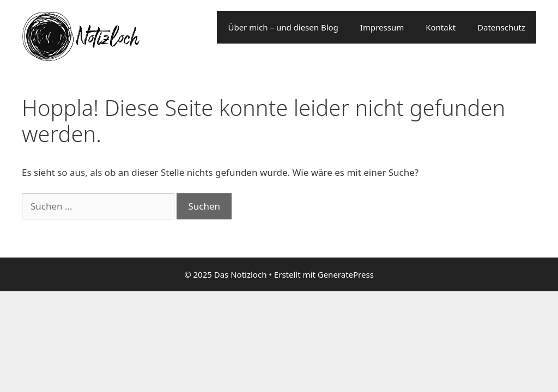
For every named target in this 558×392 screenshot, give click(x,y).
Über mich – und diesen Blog (283, 27)
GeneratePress (346, 274)
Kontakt (441, 27)
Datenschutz (501, 27)
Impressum (382, 27)
